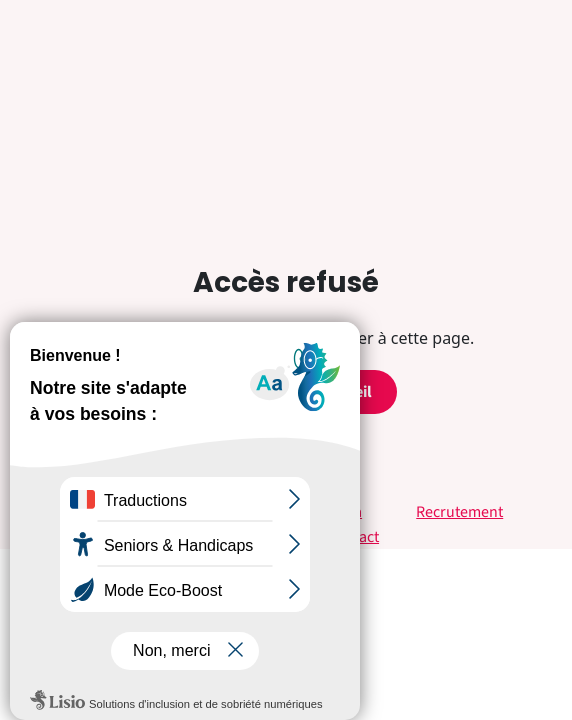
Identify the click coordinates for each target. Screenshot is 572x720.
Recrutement (459, 512)
